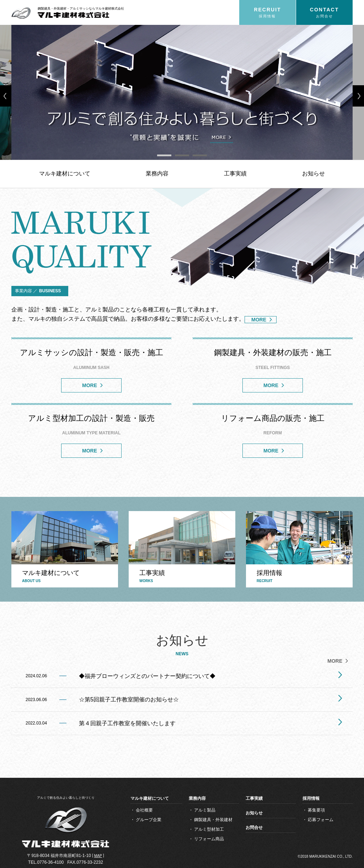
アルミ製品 (205, 810)
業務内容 (157, 173)
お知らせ (314, 173)
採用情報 (311, 798)
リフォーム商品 (209, 839)
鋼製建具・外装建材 (213, 820)
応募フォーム (321, 820)
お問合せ (254, 828)
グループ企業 (149, 820)
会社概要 (144, 810)
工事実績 (235, 173)
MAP (98, 856)
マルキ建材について (65, 173)
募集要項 (316, 810)
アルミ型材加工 (209, 829)
